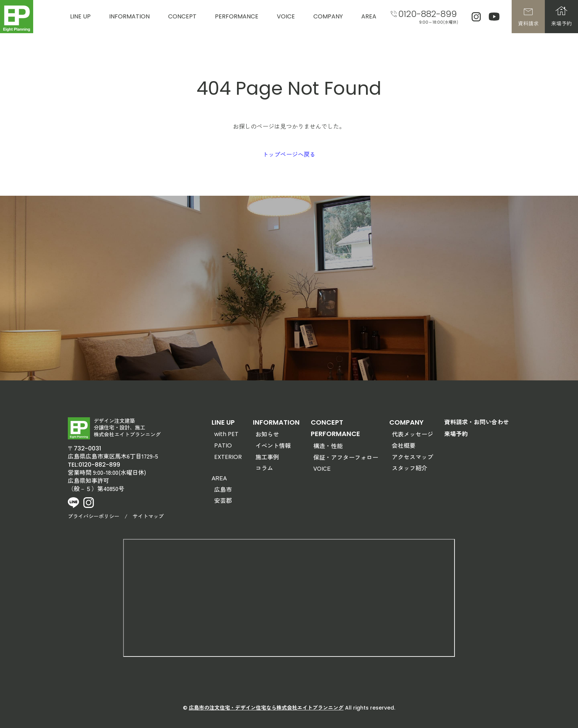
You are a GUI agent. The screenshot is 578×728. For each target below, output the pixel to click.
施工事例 (267, 457)
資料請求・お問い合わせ (477, 422)
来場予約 (456, 433)
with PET (226, 434)
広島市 (223, 489)
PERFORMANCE (237, 16)
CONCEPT (182, 16)
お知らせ (267, 434)
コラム (264, 468)
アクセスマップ (412, 457)
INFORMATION (129, 16)
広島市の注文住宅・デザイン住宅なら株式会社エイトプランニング (266, 707)
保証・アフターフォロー (346, 457)
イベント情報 (273, 445)
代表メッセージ (412, 434)
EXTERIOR (228, 457)
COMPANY (328, 16)
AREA (369, 16)
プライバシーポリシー (94, 516)
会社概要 (404, 445)
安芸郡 (223, 500)
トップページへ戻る (289, 154)
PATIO (223, 445)
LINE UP (80, 16)
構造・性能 (328, 446)
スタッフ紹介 (410, 468)
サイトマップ (148, 516)
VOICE (286, 16)
